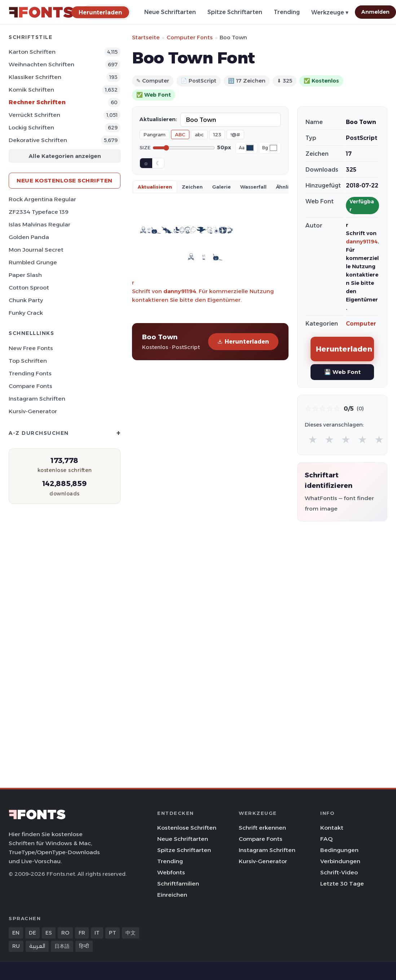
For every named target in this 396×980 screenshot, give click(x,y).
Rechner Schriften (37, 102)
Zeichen (192, 187)
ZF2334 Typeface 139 (39, 212)
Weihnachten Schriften (41, 64)
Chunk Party (26, 300)
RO (65, 933)
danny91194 (180, 291)
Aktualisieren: (158, 119)
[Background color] (273, 148)
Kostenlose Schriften (187, 828)
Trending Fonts (30, 373)
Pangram (155, 134)
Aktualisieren (155, 187)
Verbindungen (340, 861)
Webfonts (171, 872)
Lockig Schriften (31, 127)
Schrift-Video (339, 872)
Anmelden (375, 12)
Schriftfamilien (178, 884)
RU (16, 946)
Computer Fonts (190, 37)
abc (199, 134)
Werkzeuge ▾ (330, 12)
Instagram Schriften (37, 399)
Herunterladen (243, 342)
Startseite (146, 37)
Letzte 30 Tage (342, 884)
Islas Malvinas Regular (39, 224)
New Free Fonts (31, 348)
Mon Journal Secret (36, 250)
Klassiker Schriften (35, 77)
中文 (131, 933)
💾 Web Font (342, 372)
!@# (235, 134)
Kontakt (332, 828)
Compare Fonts (30, 386)
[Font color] (250, 148)
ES (49, 933)
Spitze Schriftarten (235, 12)
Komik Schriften (31, 90)
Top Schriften (28, 361)
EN (16, 933)
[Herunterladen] (100, 12)
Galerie (221, 187)
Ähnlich (285, 187)
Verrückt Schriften (34, 115)
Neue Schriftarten (170, 12)
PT (113, 933)
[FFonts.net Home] (41, 12)
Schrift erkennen (262, 828)
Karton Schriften (32, 52)
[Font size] (184, 148)
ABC (180, 134)
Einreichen (172, 895)
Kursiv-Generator (33, 411)
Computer (361, 324)
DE (32, 933)
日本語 (62, 946)
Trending (287, 12)
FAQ (326, 839)
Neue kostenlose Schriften (65, 180)
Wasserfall (253, 187)
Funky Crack (26, 313)
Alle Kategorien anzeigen (65, 156)
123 (217, 134)
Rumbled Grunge (33, 262)
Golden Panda (29, 237)
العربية (37, 946)
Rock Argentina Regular (42, 199)
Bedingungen (339, 850)
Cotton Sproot (29, 288)
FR (82, 933)
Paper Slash (25, 275)
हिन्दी (84, 946)
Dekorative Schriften (38, 140)
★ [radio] (313, 439)
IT (97, 933)
